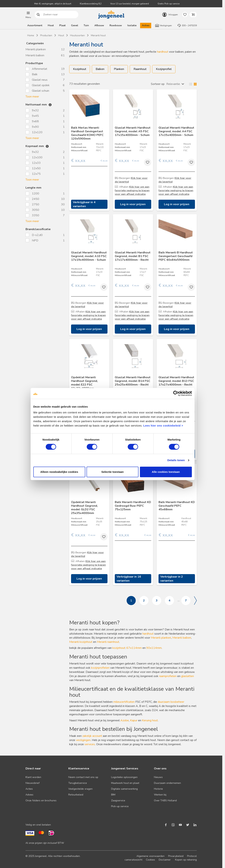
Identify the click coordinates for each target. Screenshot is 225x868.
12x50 (36, 168)
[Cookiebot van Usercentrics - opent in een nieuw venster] (176, 393)
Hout (51, 25)
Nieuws (158, 777)
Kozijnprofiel (164, 69)
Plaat (62, 25)
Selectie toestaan (112, 472)
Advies (29, 795)
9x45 (35, 116)
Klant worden (33, 777)
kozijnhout (119, 648)
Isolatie (132, 25)
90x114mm (154, 648)
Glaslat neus (40, 80)
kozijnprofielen (100, 668)
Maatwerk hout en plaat (125, 783)
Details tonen (176, 460)
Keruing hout (150, 720)
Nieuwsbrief (33, 783)
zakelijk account (92, 736)
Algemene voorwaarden (150, 856)
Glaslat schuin (41, 91)
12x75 (36, 174)
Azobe (125, 720)
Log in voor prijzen (133, 204)
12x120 (37, 132)
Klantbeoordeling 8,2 (91, 4)
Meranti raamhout (108, 642)
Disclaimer (165, 860)
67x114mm (134, 648)
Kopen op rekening (186, 860)
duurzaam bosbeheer (171, 702)
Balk (35, 74)
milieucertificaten (124, 702)
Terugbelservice (78, 783)
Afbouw (99, 25)
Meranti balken (35, 55)
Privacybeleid (176, 856)
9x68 (35, 121)
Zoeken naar (38, 15)
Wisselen (192, 84)
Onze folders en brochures (41, 800)
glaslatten (187, 676)
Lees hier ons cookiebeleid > (163, 426)
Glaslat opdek (41, 85)
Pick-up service (120, 806)
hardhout (163, 52)
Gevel (75, 25)
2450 (36, 199)
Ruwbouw (116, 25)
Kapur (134, 720)
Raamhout (140, 69)
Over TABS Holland (165, 800)
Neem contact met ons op (83, 777)
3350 (36, 215)
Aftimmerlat (40, 69)
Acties (146, 25)
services (90, 744)
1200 (36, 193)
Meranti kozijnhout (81, 642)
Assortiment (35, 25)
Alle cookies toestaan (166, 472)
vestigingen (83, 740)
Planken (119, 69)
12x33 (36, 163)
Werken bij (160, 795)
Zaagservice (118, 800)
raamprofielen (168, 676)
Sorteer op (158, 84)
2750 (36, 204)
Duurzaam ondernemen (167, 783)
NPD (35, 241)
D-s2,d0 (38, 235)
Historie (158, 789)
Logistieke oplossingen (124, 777)
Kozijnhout (80, 69)
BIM (113, 795)
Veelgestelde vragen (80, 789)
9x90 (35, 127)
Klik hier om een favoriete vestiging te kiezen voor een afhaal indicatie (132, 190)
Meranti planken (36, 49)
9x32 (35, 110)
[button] (28, 15)
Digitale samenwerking (124, 789)
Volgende (195, 601)
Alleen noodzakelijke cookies (59, 472)
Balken (100, 69)
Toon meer (32, 97)
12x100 (37, 157)
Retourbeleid (76, 795)
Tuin (86, 25)
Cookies (150, 860)
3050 (36, 210)
